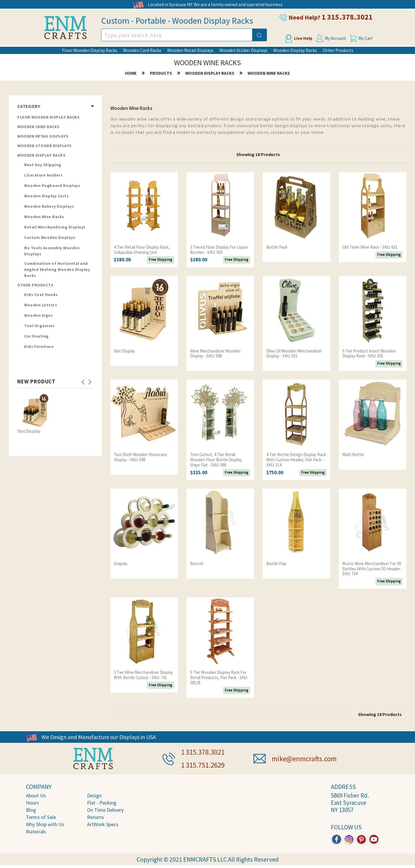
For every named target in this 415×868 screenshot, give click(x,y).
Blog (31, 809)
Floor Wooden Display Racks (90, 50)
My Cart (369, 38)
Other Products (338, 50)
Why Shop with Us (45, 823)
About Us (36, 794)
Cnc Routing (37, 336)
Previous (83, 380)
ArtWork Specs (103, 823)
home (130, 73)
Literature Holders (43, 175)
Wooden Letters (41, 305)
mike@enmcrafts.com (306, 758)
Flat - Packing (102, 802)
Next (90, 380)
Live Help (300, 38)
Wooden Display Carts (46, 196)
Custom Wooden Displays (50, 238)
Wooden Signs (38, 316)
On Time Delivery (105, 809)
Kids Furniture (39, 347)
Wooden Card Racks (142, 50)
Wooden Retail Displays (190, 50)
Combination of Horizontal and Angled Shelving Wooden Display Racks (57, 270)
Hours (32, 802)
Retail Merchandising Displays (55, 227)
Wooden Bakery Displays (49, 207)
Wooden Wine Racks (269, 73)
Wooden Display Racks (295, 50)
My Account (336, 38)
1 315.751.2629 (204, 764)
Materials (36, 830)
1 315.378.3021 (352, 17)
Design (94, 794)
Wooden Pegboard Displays (52, 186)
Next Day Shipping (43, 165)
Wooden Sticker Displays (243, 50)
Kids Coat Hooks (41, 295)
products (161, 73)
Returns (96, 816)
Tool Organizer (39, 326)
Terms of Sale (41, 816)
